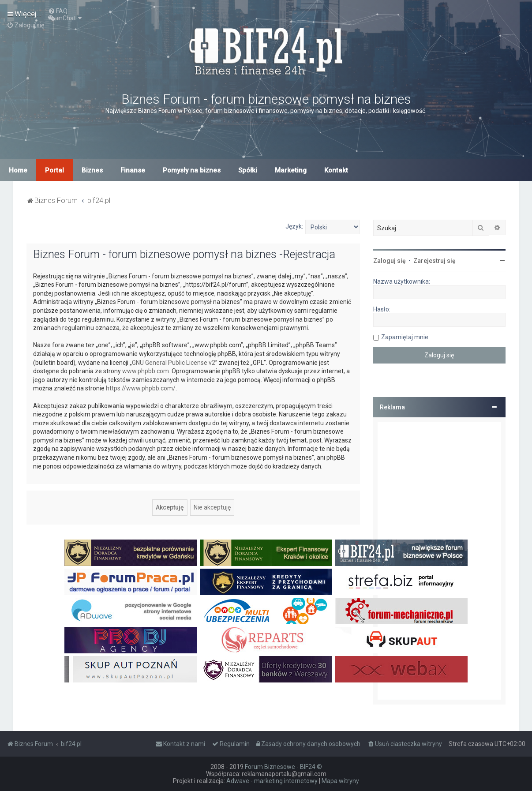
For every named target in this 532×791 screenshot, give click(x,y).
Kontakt (336, 170)
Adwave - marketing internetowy (272, 781)
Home (18, 170)
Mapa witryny (340, 781)
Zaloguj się (390, 261)
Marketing (291, 170)
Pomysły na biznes (192, 170)
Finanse (133, 170)
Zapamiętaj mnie (405, 337)
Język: (294, 226)
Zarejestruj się (435, 261)
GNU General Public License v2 (174, 363)
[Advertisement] (439, 561)
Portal (54, 170)
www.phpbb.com (146, 371)
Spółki (248, 170)
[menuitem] (58, 11)
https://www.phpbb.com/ (141, 388)
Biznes (92, 170)
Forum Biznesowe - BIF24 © (283, 767)
